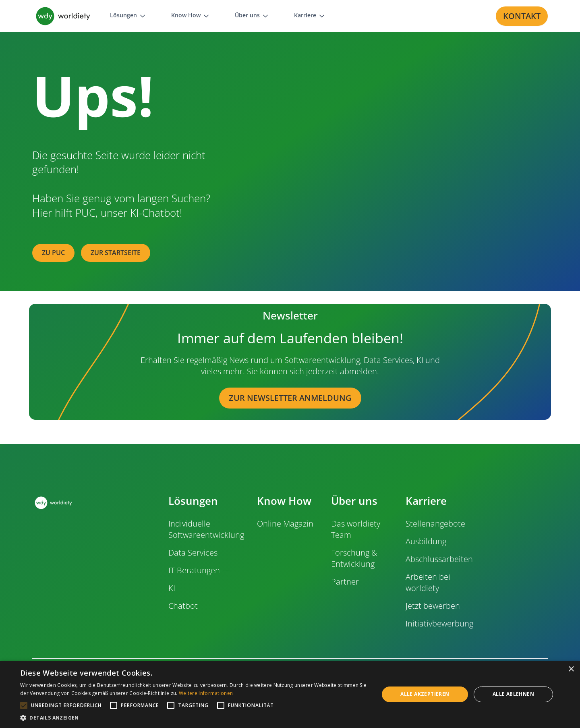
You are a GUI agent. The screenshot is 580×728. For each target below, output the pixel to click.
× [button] (571, 669)
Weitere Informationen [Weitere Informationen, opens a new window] (206, 693)
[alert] (290, 694)
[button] (128, 16)
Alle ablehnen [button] (513, 694)
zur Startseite (116, 253)
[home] (63, 16)
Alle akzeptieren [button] (425, 694)
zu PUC (53, 253)
